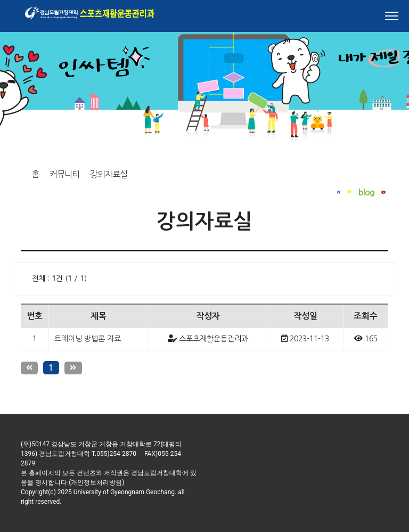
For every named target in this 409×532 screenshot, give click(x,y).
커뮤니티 (64, 174)
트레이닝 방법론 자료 (88, 339)
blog (366, 193)
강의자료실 (109, 174)
